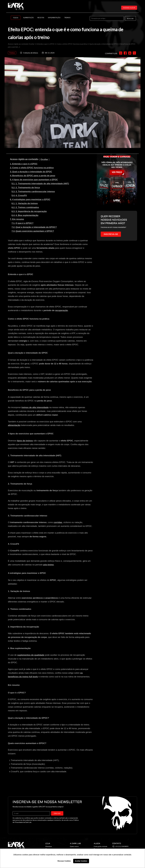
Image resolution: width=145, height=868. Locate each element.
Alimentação (28, 18)
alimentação (14, 425)
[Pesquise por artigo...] (107, 18)
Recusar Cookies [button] (64, 861)
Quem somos (74, 846)
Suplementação (54, 18)
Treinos (67, 18)
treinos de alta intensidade (35, 407)
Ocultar (44, 159)
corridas (58, 522)
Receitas (41, 18)
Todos (16, 18)
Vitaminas (49, 846)
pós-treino (49, 565)
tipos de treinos (25, 441)
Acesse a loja (129, 8)
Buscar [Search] (130, 19)
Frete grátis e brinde (100, 846)
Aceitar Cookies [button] (81, 861)
